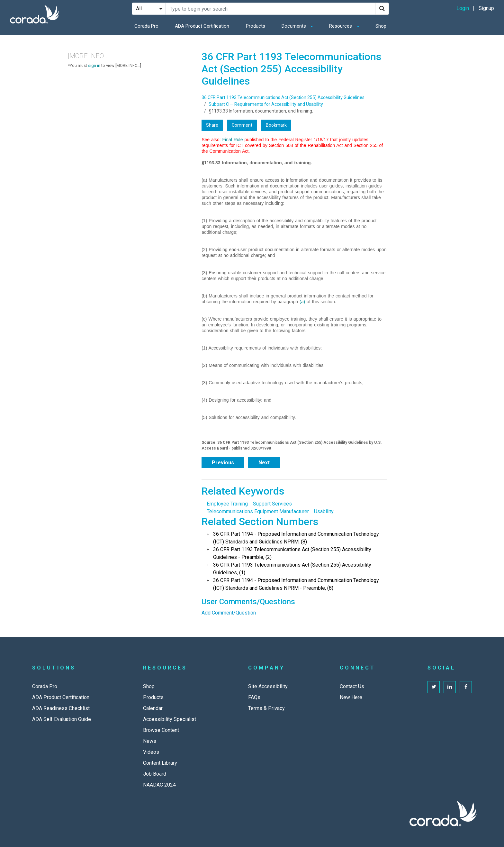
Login (463, 8)
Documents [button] (294, 26)
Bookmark (276, 125)
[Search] (382, 9)
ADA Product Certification (202, 26)
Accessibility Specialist (170, 719)
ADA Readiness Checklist (61, 708)
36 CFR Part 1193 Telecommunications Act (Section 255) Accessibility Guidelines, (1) (292, 569)
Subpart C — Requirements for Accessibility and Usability (266, 104)
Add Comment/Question (229, 613)
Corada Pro (146, 26)
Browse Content (161, 730)
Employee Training (227, 504)
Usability (324, 511)
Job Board (155, 774)
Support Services (272, 504)
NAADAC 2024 (159, 785)
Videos (151, 752)
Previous (223, 463)
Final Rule (232, 140)
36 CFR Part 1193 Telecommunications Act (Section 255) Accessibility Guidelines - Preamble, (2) (292, 553)
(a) (302, 302)
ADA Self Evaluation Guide (62, 719)
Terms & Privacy (266, 708)
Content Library (160, 763)
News (150, 741)
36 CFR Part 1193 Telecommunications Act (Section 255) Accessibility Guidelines (283, 97)
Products (256, 26)
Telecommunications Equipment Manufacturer (258, 511)
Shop (381, 26)
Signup (486, 8)
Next (264, 463)
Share (212, 125)
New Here (351, 697)
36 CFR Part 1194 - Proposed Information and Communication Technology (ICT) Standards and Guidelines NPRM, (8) (296, 538)
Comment (242, 125)
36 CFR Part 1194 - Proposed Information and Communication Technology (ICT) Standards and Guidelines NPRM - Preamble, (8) (296, 584)
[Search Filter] (149, 9)
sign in (94, 65)
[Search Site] (270, 9)
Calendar (153, 708)
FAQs (254, 697)
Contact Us (352, 686)
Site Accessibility (268, 686)
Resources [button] (341, 26)
